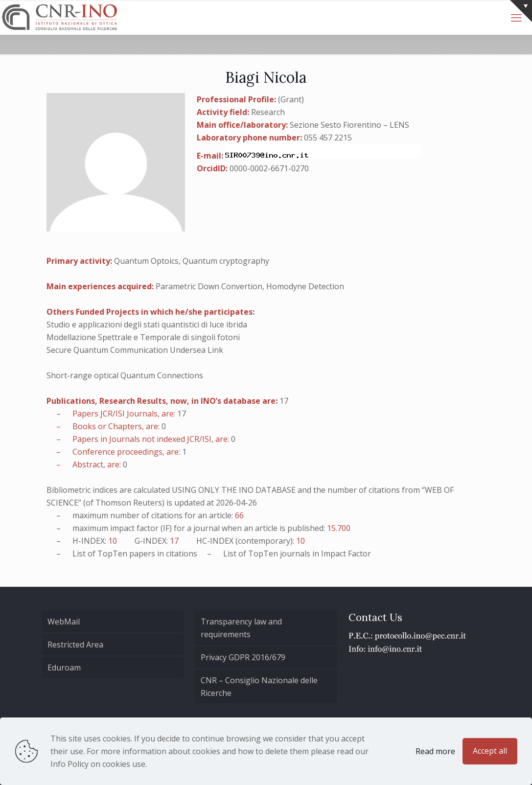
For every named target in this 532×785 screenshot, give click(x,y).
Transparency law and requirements (241, 628)
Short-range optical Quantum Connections (125, 375)
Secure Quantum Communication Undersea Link (135, 350)
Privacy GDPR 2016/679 (243, 657)
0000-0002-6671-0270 (269, 168)
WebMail (64, 622)
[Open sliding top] (521, 11)
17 (284, 401)
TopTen (112, 554)
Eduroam (64, 668)
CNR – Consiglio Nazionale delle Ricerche (259, 687)
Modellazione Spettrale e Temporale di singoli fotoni (143, 337)
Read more (435, 751)
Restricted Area (75, 645)
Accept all (490, 751)
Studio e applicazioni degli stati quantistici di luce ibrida (147, 324)
